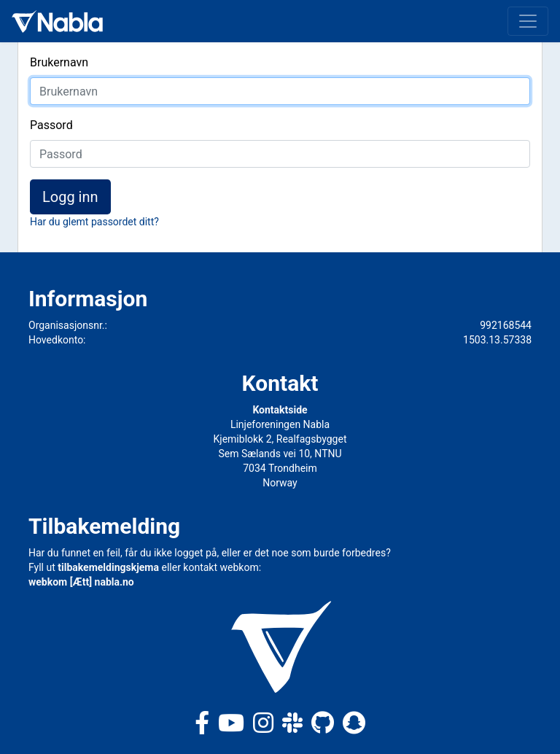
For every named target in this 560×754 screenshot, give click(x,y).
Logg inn (70, 197)
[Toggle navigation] (528, 21)
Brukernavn (59, 62)
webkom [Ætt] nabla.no (81, 582)
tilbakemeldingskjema (108, 567)
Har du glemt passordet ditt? (94, 222)
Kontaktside (280, 410)
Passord (51, 125)
